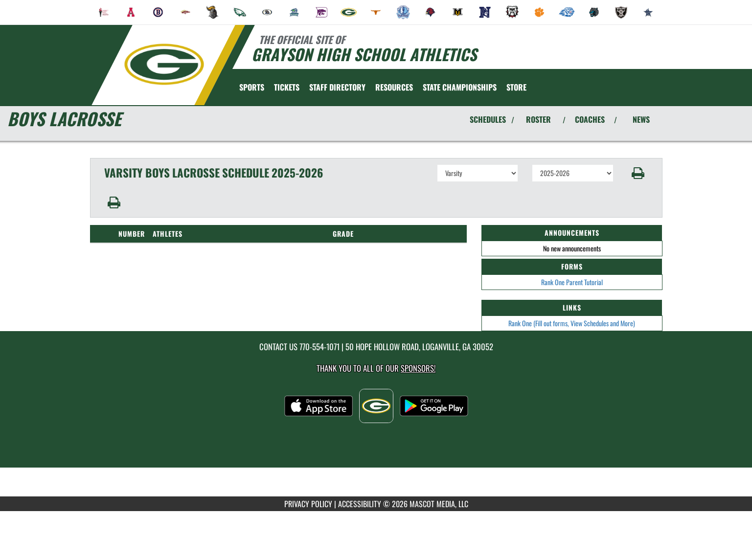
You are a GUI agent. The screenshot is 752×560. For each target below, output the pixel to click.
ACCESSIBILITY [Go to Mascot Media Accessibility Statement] (360, 504)
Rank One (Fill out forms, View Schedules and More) (572, 323)
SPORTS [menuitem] (252, 87)
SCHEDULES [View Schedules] (488, 119)
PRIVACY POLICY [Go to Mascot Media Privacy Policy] (308, 504)
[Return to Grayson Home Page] (164, 64)
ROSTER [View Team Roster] (538, 119)
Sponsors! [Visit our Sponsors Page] (418, 368)
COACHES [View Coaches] (590, 119)
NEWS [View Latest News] (641, 119)
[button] (638, 173)
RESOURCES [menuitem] (394, 87)
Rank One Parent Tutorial (572, 282)
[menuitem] (104, 12)
